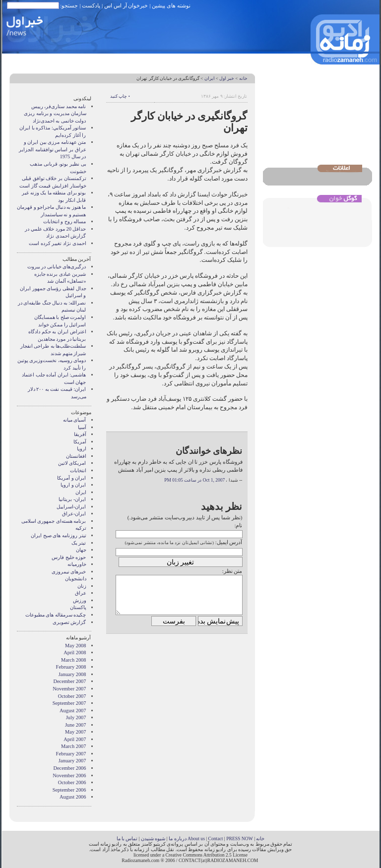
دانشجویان (76, 579)
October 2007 (72, 696)
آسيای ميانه (75, 420)
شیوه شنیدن (153, 838)
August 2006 (73, 797)
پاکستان (78, 607)
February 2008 (71, 667)
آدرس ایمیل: (229, 542)
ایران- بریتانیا (72, 499)
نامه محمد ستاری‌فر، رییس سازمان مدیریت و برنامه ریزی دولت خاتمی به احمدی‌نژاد (55, 114)
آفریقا (80, 434)
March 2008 (74, 660)
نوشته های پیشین (171, 5)
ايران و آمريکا (71, 478)
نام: (238, 525)
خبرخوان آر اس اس (126, 5)
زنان (82, 586)
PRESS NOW (240, 838)
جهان (81, 550)
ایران (210, 78)
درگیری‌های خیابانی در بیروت (57, 267)
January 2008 (72, 674)
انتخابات (78, 470)
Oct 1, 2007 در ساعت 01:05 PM (194, 480)
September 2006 (69, 790)
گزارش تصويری (69, 622)
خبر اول (227, 78)
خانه (243, 78)
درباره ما (177, 838)
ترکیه (81, 528)
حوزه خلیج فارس (69, 557)
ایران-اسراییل (71, 507)
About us (196, 838)
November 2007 (69, 689)
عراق (81, 593)
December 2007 (69, 681)
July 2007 (76, 717)
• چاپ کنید (120, 96)
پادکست (91, 5)
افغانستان (76, 456)
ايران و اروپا (73, 485)
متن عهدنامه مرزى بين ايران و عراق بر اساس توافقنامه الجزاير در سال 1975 (52, 149)
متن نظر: (232, 571)
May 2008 (75, 646)
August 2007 (73, 711)
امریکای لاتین (72, 463)
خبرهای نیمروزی (69, 572)
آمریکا (80, 442)
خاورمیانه (77, 564)
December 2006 (69, 768)
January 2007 (72, 761)
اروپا (82, 449)
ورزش (80, 600)
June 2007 (75, 725)
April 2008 (75, 652)
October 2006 (72, 782)
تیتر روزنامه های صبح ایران (58, 535)
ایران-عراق (74, 514)
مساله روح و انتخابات (65, 221)
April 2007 (75, 739)
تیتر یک (79, 543)
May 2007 (75, 732)
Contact (216, 838)
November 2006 (69, 775)
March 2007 (74, 746)
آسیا (82, 427)
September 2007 (69, 703)
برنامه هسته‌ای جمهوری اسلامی (54, 521)
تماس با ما (127, 838)
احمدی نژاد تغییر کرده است (57, 243)
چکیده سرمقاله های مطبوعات (56, 615)
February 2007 (71, 754)
